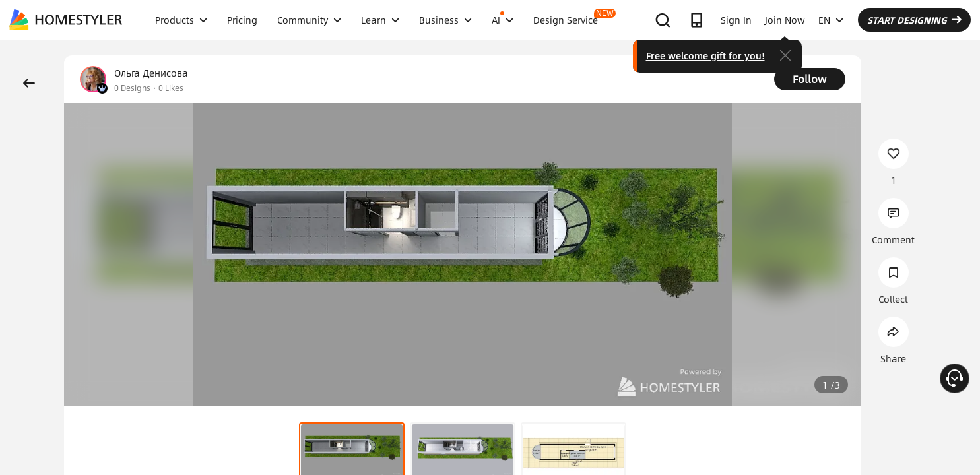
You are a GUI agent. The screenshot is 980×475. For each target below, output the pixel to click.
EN (831, 20)
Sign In (736, 20)
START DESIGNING (914, 20)
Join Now (785, 20)
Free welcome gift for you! (705, 55)
